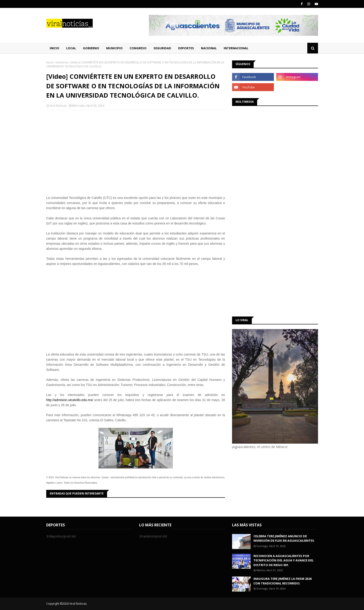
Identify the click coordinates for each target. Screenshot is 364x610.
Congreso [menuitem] (138, 48)
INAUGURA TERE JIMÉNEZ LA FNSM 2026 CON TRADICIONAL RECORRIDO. (282, 581)
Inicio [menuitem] (54, 48)
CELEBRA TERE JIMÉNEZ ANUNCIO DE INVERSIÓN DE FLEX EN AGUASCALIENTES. (284, 538)
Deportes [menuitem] (186, 48)
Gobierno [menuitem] (91, 48)
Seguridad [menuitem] (162, 48)
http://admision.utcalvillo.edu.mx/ (70, 400)
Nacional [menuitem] (209, 48)
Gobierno (62, 62)
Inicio (50, 62)
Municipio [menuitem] (114, 48)
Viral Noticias (58, 106)
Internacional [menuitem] (236, 48)
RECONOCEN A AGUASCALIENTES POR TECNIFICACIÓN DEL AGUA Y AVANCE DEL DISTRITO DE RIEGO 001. (284, 560)
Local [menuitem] (71, 48)
